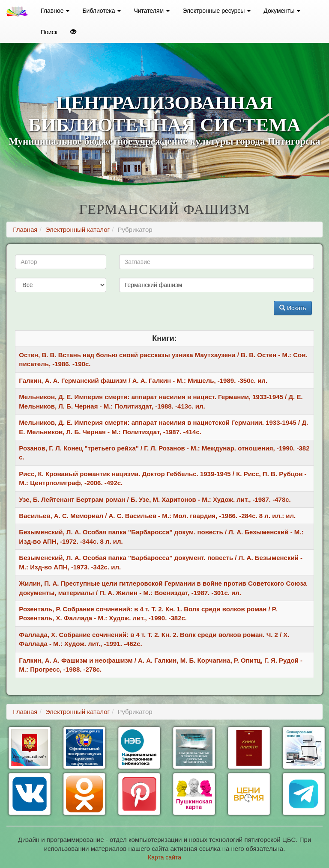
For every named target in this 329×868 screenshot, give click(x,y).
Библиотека (102, 11)
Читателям (152, 11)
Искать (293, 308)
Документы (282, 11)
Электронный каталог (78, 230)
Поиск (49, 32)
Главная (25, 230)
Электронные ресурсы (217, 11)
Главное (55, 11)
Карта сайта (164, 857)
